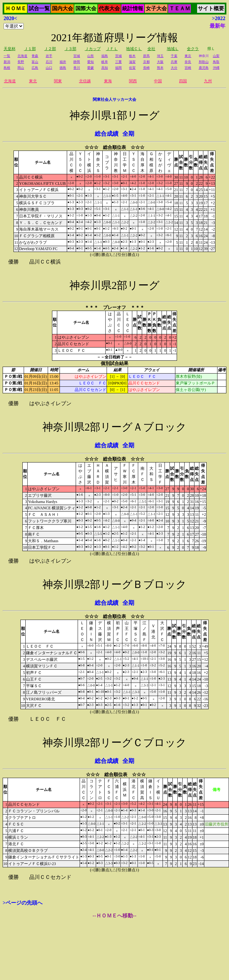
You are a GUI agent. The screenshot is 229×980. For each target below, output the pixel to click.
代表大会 (109, 8)
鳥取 (216, 62)
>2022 (219, 18)
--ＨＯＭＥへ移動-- (114, 916)
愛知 (90, 62)
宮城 (77, 56)
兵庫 (174, 62)
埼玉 (160, 56)
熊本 (160, 68)
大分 (174, 68)
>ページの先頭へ (23, 903)
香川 (77, 68)
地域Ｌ (173, 49)
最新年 (217, 26)
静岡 (77, 62)
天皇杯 (10, 49)
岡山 (21, 68)
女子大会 (156, 8)
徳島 (63, 68)
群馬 (146, 56)
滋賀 (132, 62)
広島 (35, 68)
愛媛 (90, 68)
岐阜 (105, 62)
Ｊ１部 (30, 49)
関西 (133, 81)
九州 (208, 81)
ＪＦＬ (112, 49)
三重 (118, 62)
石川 (49, 62)
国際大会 (86, 8)
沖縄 (216, 68)
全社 (151, 49)
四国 (183, 81)
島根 (7, 68)
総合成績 (107, 134)
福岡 (118, 68)
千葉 (174, 56)
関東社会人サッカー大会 (114, 99)
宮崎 (188, 68)
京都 (146, 62)
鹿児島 (204, 68)
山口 (49, 68)
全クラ (193, 49)
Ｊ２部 (50, 49)
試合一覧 (39, 8)
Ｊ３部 (70, 49)
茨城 (118, 56)
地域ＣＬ (134, 49)
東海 (108, 81)
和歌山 (204, 62)
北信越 (85, 81)
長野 (21, 62)
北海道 (22, 56)
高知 (105, 68)
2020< (10, 18)
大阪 (160, 62)
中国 (158, 81)
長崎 (146, 68)
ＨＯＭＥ (16, 8)
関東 (58, 81)
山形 (90, 56)
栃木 (132, 56)
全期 (128, 134)
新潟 (7, 62)
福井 (63, 62)
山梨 (216, 56)
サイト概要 (211, 8)
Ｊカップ (93, 49)
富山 (35, 62)
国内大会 (63, 8)
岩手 (49, 56)
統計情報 (133, 8)
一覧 (7, 56)
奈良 (188, 62)
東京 (188, 56)
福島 (105, 56)
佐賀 (132, 68)
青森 (35, 56)
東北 (33, 81)
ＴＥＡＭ (180, 8)
